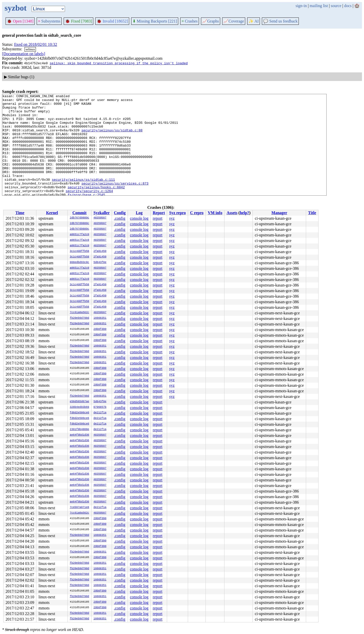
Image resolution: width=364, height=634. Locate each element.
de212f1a (100, 413)
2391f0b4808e (79, 430)
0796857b (100, 407)
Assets (232, 213)
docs (348, 6)
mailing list (319, 6)
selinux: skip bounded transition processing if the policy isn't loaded (119, 63)
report (157, 218)
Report (159, 213)
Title (312, 213)
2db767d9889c (79, 218)
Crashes (190, 21)
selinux (30, 49)
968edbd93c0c (79, 262)
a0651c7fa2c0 (79, 235)
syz (172, 218)
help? (244, 213)
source (336, 6)
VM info (215, 213)
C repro (197, 213)
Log (139, 213)
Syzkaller (102, 213)
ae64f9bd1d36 (79, 435)
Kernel (52, 213)
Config (120, 213)
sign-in (301, 6)
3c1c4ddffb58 (79, 251)
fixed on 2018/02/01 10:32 (36, 44)
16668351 (100, 318)
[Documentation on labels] (24, 54)
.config (120, 218)
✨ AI (254, 21)
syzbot (16, 8)
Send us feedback (280, 21)
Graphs (211, 21)
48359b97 (100, 218)
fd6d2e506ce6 (79, 413)
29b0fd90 (100, 329)
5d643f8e (100, 262)
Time (20, 213)
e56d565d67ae (79, 402)
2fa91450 (100, 251)
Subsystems (49, 21)
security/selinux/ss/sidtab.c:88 (112, 138)
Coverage (234, 21)
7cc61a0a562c (79, 313)
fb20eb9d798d (79, 318)
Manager (279, 213)
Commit (79, 213)
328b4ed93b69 (79, 407)
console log (139, 218)
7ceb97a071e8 (79, 507)
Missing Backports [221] (155, 21)
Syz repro (177, 213)
